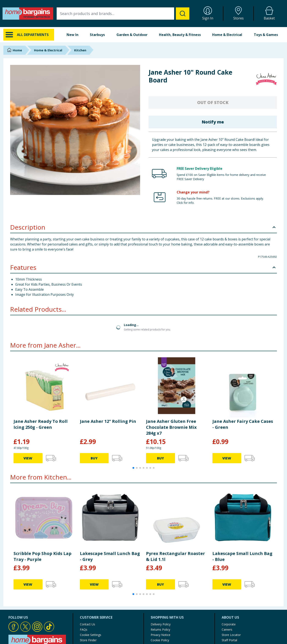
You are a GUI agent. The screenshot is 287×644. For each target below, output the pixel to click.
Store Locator (231, 635)
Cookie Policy (160, 640)
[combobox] (123, 14)
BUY (94, 458)
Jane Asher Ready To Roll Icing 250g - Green (41, 424)
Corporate (229, 624)
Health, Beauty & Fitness (180, 35)
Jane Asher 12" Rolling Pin (108, 421)
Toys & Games (266, 35)
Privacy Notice (161, 635)
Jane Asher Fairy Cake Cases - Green (243, 424)
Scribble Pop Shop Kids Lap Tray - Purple (42, 556)
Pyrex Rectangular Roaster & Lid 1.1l (176, 556)
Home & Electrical (227, 35)
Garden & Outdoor (132, 35)
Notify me (213, 122)
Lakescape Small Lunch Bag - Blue (242, 556)
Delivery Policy (161, 624)
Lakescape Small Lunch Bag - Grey (110, 556)
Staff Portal (229, 640)
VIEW (28, 458)
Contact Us (87, 624)
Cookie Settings (91, 635)
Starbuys (97, 35)
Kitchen (80, 50)
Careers (227, 630)
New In (72, 35)
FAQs (84, 630)
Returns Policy (160, 630)
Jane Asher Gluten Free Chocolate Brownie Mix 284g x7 (171, 427)
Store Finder (88, 640)
